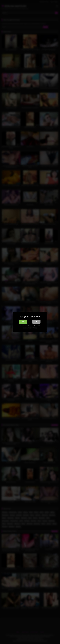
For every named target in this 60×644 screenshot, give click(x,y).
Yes (23, 322)
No (36, 322)
